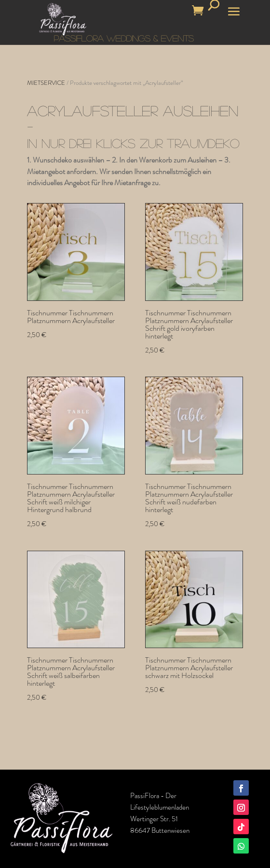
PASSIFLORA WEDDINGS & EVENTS (124, 38)
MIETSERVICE (46, 83)
